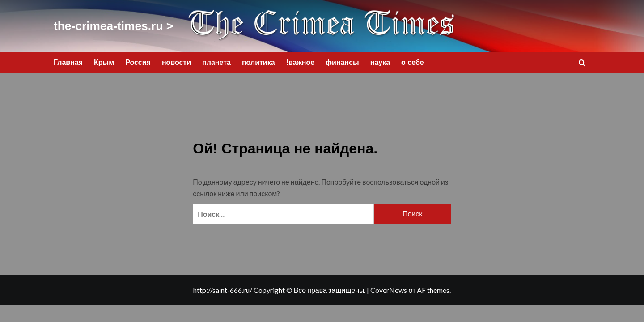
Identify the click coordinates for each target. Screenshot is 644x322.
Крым (104, 60)
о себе (413, 60)
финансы (342, 60)
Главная (68, 60)
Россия (138, 60)
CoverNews (389, 287)
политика (258, 60)
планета (216, 60)
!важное (301, 60)
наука (380, 60)
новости (176, 60)
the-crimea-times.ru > (99, 25)
